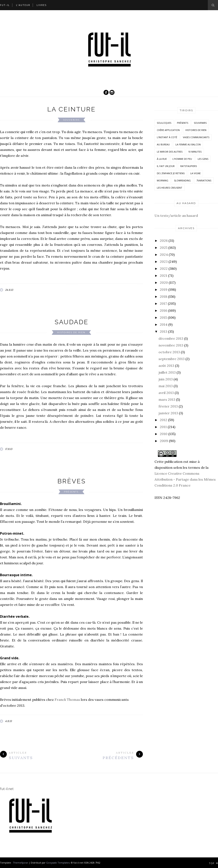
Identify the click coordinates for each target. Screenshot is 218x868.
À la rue (162, 159)
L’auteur (23, 5)
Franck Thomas (67, 700)
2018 (163, 296)
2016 (163, 310)
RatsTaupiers (189, 166)
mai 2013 (166, 386)
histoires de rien (71, 332)
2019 (164, 289)
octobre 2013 (169, 352)
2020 (164, 282)
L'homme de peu (182, 159)
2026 (164, 241)
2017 (163, 303)
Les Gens (203, 159)
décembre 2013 (171, 338)
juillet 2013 (167, 372)
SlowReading (182, 180)
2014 (164, 324)
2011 (163, 427)
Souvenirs (71, 120)
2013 (163, 331)
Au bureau (163, 144)
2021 (163, 275)
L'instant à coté (167, 137)
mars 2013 (167, 399)
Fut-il (5, 5)
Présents (71, 492)
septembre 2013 (172, 359)
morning (163, 180)
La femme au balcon (188, 144)
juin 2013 (166, 379)
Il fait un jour (166, 166)
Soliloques (164, 123)
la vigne (195, 173)
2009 (164, 441)
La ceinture (71, 109)
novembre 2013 (171, 345)
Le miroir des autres (170, 152)
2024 (164, 255)
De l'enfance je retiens (171, 173)
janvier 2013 (168, 413)
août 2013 (166, 366)
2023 (164, 262)
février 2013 (168, 406)
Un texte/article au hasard (176, 216)
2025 (164, 248)
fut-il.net (7, 789)
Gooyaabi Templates (58, 863)
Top (213, 863)
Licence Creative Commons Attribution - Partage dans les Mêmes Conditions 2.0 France (185, 479)
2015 (163, 317)
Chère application (168, 130)
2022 (164, 268)
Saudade (72, 322)
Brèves (72, 481)
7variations (204, 180)
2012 (163, 420)
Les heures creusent (170, 188)
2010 (164, 434)
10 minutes (195, 152)
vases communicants (196, 137)
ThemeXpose (20, 863)
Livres (42, 5)
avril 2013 (166, 393)
